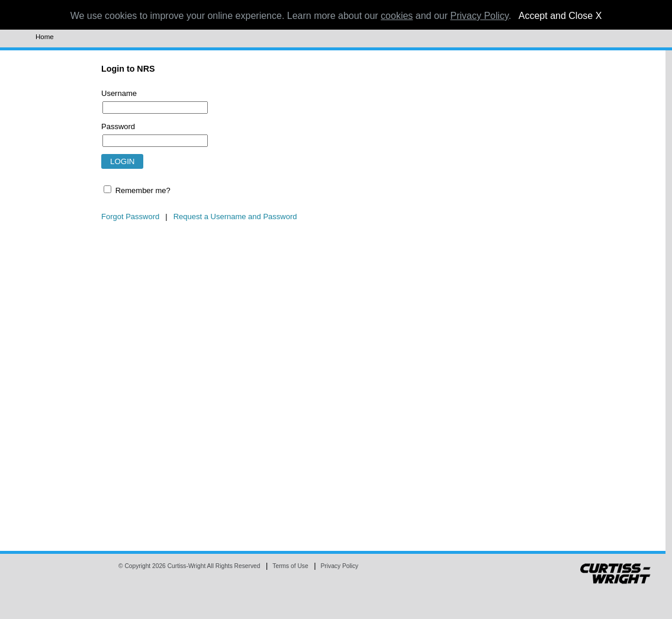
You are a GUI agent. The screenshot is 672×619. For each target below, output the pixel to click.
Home (45, 37)
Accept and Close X (560, 16)
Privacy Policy (340, 566)
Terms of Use (290, 566)
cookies (397, 16)
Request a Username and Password (235, 217)
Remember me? (143, 190)
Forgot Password (130, 217)
